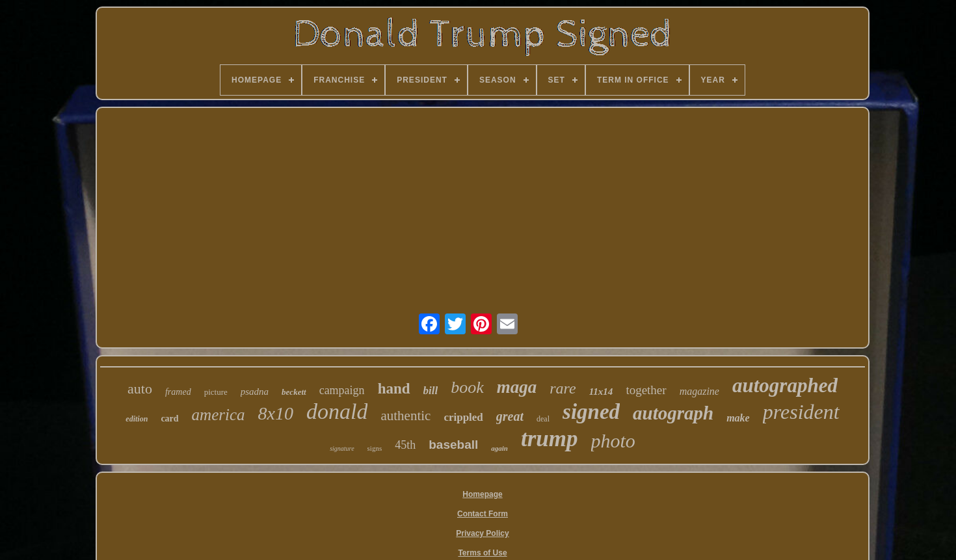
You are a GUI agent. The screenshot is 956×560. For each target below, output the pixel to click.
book (467, 387)
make (738, 418)
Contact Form (483, 514)
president (801, 412)
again (499, 448)
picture (216, 392)
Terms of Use (482, 553)
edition (137, 419)
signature (342, 448)
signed (591, 412)
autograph (673, 413)
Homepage (482, 494)
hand (394, 389)
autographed (785, 385)
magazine (699, 391)
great (510, 416)
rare (563, 388)
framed (178, 392)
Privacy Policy (482, 533)
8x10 (276, 413)
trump (550, 439)
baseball (453, 445)
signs (375, 448)
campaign (342, 390)
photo (613, 441)
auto (140, 389)
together (646, 390)
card (169, 419)
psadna (255, 392)
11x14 (601, 392)
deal (543, 419)
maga (517, 387)
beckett (294, 392)
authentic (405, 416)
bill (431, 391)
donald (337, 411)
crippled (463, 417)
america (219, 415)
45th (405, 445)
